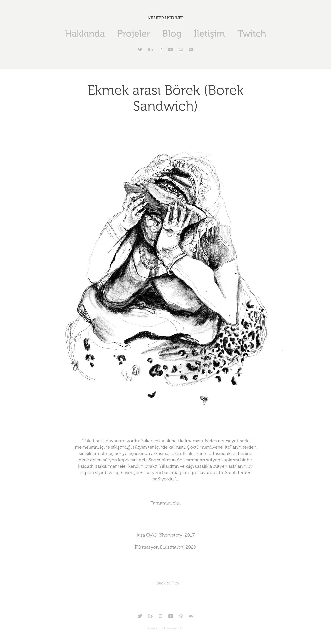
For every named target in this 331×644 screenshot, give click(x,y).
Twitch (252, 34)
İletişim (209, 34)
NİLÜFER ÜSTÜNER (166, 18)
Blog (172, 34)
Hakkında (85, 34)
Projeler (134, 34)
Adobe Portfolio (173, 628)
